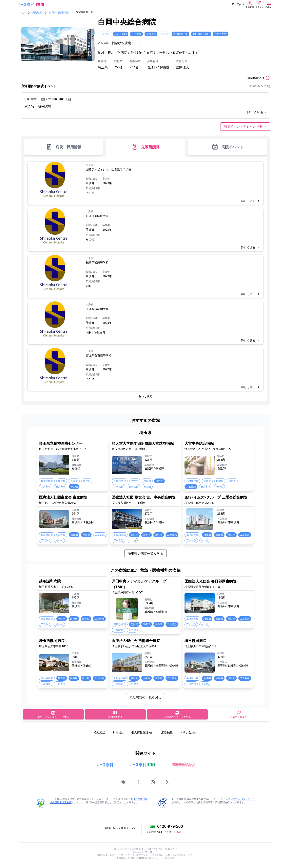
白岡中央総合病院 (59, 13)
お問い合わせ (188, 732)
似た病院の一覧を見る (145, 697)
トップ (21, 13)
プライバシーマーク (244, 799)
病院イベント (227, 147)
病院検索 (37, 13)
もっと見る (145, 396)
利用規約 (118, 732)
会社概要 (100, 732)
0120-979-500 (170, 826)
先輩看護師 (145, 147)
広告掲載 (167, 732)
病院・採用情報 (64, 147)
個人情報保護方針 (143, 732)
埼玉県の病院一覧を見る (145, 554)
